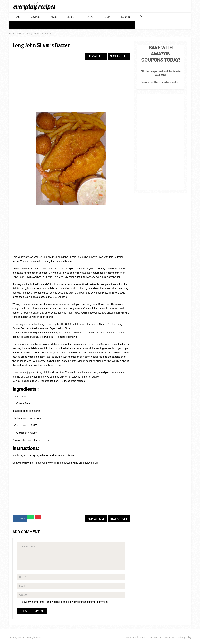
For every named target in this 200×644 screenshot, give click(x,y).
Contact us (130, 637)
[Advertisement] (71, 86)
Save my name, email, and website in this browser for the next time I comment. (65, 602)
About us (170, 637)
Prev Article (96, 56)
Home (17, 17)
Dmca (142, 637)
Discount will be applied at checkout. (161, 82)
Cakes (53, 17)
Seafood (125, 17)
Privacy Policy (185, 637)
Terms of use (155, 637)
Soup (107, 17)
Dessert (72, 17)
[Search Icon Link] (141, 17)
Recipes (35, 17)
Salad (90, 17)
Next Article (118, 56)
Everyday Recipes (17, 637)
